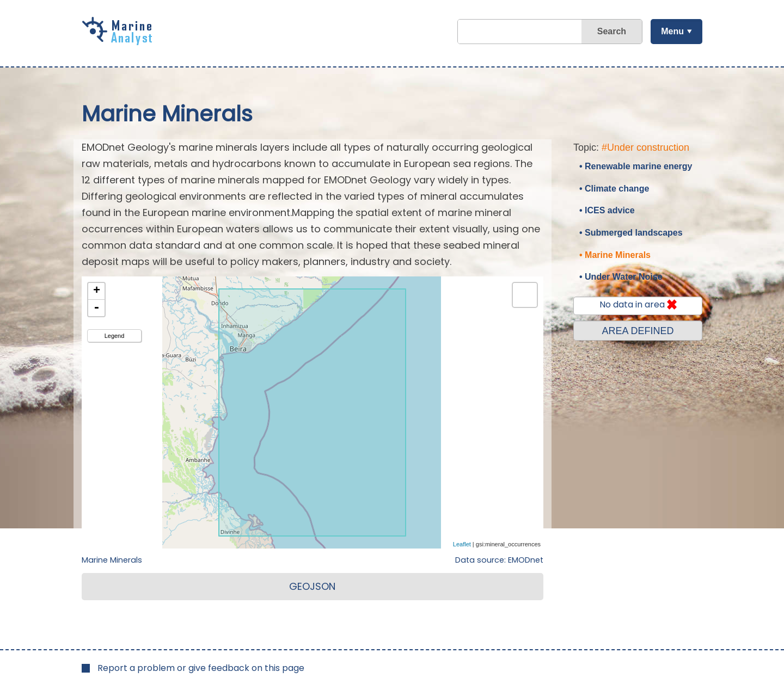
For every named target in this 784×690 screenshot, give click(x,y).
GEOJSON (312, 586)
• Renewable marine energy (636, 166)
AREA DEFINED (638, 331)
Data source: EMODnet (499, 560)
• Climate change (614, 189)
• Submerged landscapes (631, 233)
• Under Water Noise (621, 277)
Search (612, 31)
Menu (672, 31)
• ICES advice (607, 210)
